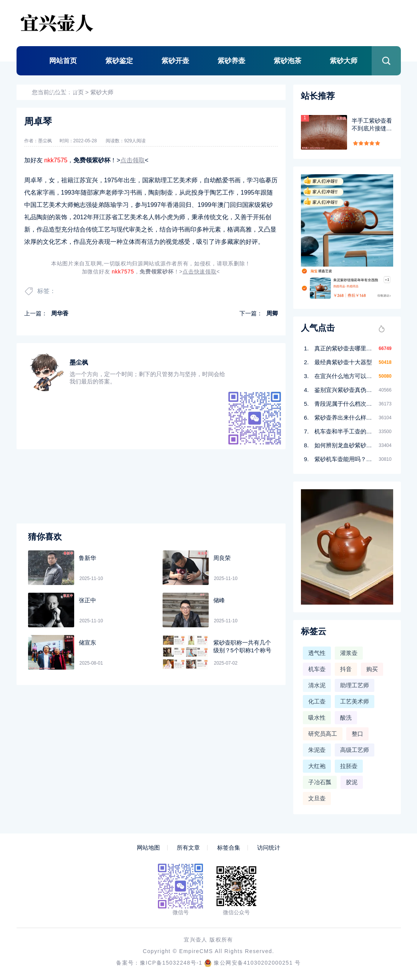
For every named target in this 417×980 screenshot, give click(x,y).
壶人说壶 (63, 90)
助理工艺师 (355, 685)
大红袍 (317, 766)
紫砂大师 (344, 61)
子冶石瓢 (320, 782)
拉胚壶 (349, 766)
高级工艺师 (355, 750)
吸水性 (317, 717)
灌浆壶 (349, 653)
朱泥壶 (317, 750)
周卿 (272, 313)
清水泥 (317, 685)
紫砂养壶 (231, 61)
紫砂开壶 (175, 61)
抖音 (346, 669)
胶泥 (352, 782)
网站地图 (148, 848)
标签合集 (229, 848)
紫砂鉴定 (119, 61)
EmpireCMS (196, 951)
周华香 (60, 313)
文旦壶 (317, 798)
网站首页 (63, 61)
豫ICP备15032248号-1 (171, 963)
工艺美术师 (355, 701)
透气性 (317, 653)
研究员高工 (323, 734)
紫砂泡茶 (287, 61)
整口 (357, 734)
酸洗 (346, 717)
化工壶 (317, 701)
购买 (372, 669)
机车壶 (317, 669)
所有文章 (188, 848)
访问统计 (269, 848)
